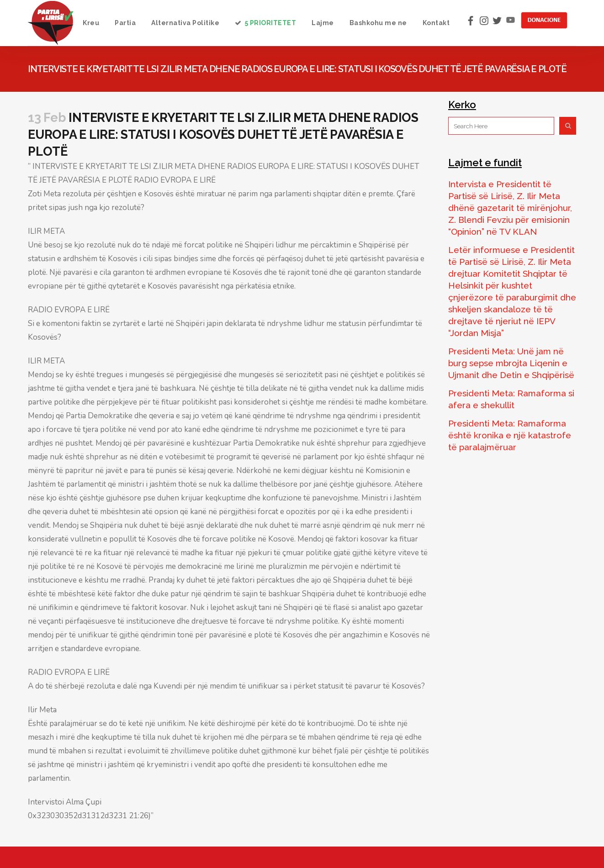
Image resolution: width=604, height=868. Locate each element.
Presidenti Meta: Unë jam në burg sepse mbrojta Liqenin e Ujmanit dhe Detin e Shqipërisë (511, 363)
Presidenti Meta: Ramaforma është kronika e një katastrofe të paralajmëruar (510, 435)
